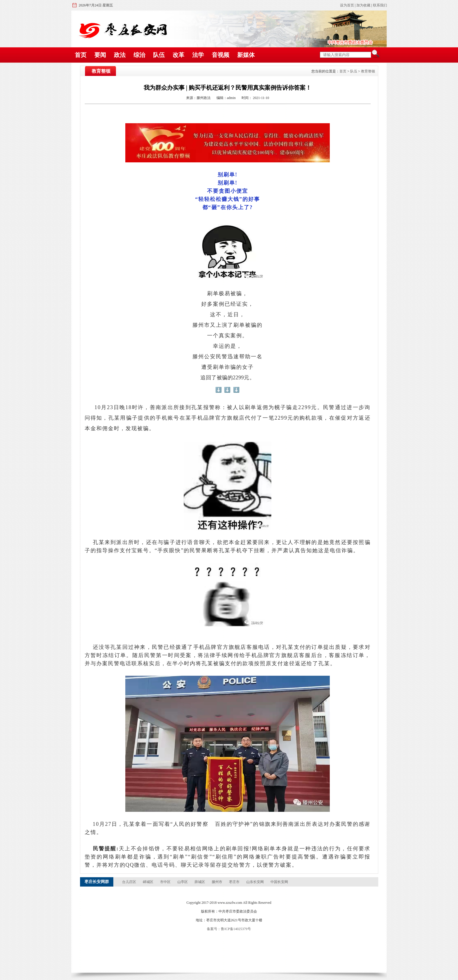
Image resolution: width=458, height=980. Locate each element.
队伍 (159, 55)
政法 (120, 55)
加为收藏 (363, 5)
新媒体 (246, 55)
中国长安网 (279, 882)
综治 (139, 55)
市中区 (166, 882)
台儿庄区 (130, 882)
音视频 (221, 55)
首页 (81, 55)
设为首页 (347, 5)
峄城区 (149, 882)
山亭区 (183, 882)
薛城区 (200, 882)
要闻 (100, 55)
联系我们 (380, 5)
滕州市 (217, 882)
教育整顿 (368, 71)
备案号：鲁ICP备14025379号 (229, 929)
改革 (178, 55)
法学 (198, 55)
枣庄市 (235, 882)
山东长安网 (255, 882)
